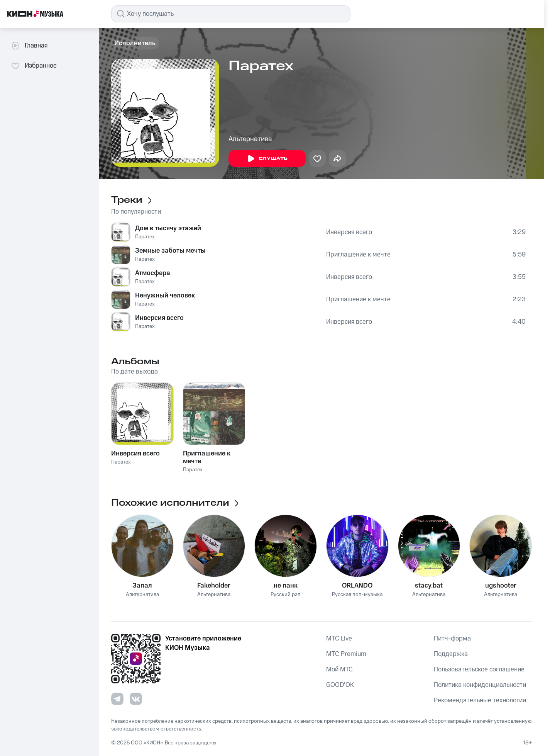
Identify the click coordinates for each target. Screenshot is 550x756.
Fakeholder (214, 586)
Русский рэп (286, 595)
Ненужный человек (165, 296)
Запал (142, 586)
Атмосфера (153, 273)
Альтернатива (250, 139)
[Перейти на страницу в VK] (136, 699)
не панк (286, 586)
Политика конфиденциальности (480, 685)
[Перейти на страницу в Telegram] (117, 699)
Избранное (34, 66)
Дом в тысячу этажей (168, 228)
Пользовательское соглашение (479, 669)
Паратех (145, 237)
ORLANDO (357, 586)
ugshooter (501, 586)
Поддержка (451, 654)
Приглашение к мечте (358, 255)
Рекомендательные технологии (480, 700)
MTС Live (339, 639)
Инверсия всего (349, 232)
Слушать (267, 159)
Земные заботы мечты (170, 251)
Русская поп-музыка (357, 595)
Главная (29, 46)
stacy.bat (429, 586)
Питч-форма (452, 639)
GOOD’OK (340, 685)
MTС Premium (346, 654)
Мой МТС (339, 669)
